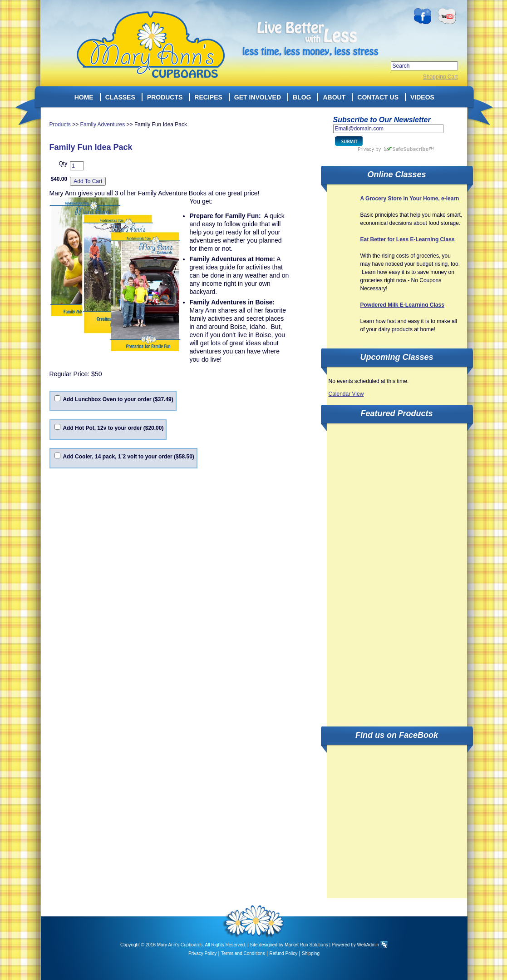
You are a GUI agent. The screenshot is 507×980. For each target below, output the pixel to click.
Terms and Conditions (243, 953)
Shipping (311, 953)
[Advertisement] (371, 570)
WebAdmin (368, 945)
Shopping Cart (441, 77)
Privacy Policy (202, 953)
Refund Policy (284, 953)
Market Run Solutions (306, 945)
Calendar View (346, 394)
